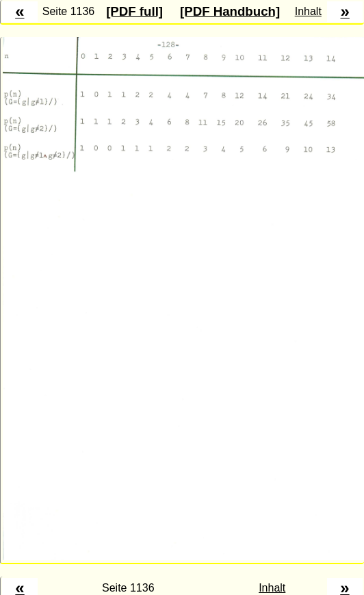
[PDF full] (134, 11)
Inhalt (308, 11)
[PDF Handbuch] (230, 11)
